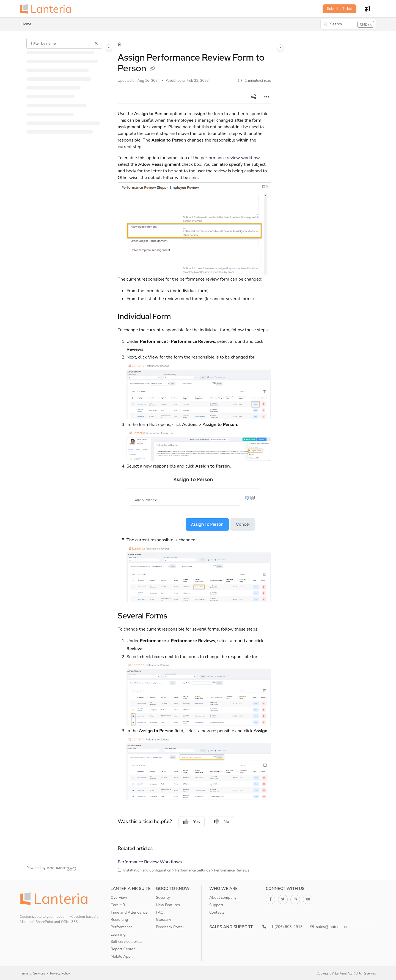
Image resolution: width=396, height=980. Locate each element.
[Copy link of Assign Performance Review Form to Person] (152, 69)
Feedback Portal (170, 927)
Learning (118, 934)
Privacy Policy (60, 973)
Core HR (118, 905)
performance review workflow (230, 158)
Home (26, 24)
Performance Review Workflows (150, 862)
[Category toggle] (109, 48)
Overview (119, 898)
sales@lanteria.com (330, 927)
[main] (194, 455)
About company (223, 898)
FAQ (160, 912)
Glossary (164, 920)
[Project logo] (47, 9)
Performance (122, 927)
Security (163, 898)
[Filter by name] (64, 43)
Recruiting (119, 920)
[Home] (120, 44)
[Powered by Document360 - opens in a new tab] (51, 868)
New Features (168, 905)
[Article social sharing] (254, 97)
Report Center (123, 949)
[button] (348, 24)
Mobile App (121, 956)
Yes (192, 822)
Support (216, 905)
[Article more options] (267, 97)
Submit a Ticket (339, 9)
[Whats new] (367, 9)
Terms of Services (32, 973)
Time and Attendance (129, 912)
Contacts (217, 912)
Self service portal (126, 942)
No (222, 822)
